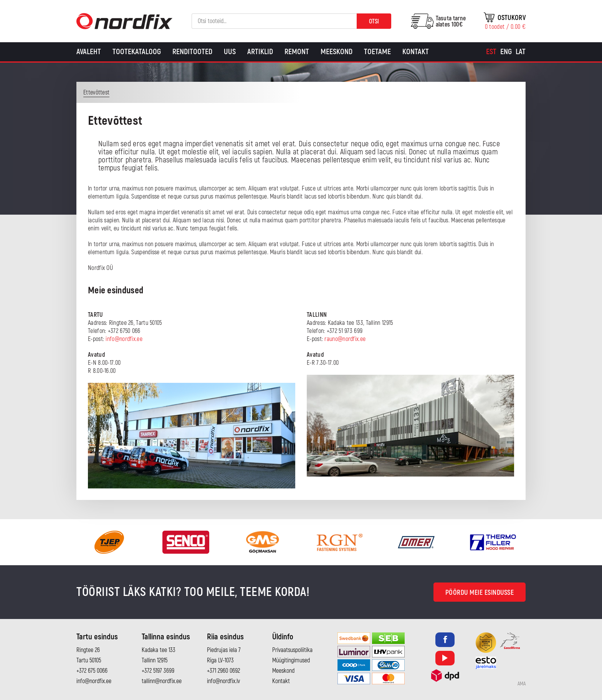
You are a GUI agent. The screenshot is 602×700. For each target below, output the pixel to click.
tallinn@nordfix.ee (162, 681)
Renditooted (192, 52)
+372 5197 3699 (158, 671)
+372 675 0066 (92, 671)
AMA (522, 684)
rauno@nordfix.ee (345, 339)
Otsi (374, 22)
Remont (297, 52)
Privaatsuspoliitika (292, 650)
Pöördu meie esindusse (480, 593)
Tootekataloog (137, 52)
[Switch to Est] (491, 52)
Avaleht (89, 52)
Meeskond (337, 52)
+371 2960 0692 (223, 671)
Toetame (377, 52)
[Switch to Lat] (521, 52)
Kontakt (416, 52)
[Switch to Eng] (506, 52)
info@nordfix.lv (223, 681)
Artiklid (260, 52)
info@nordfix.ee (124, 339)
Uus (230, 52)
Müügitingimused (291, 660)
